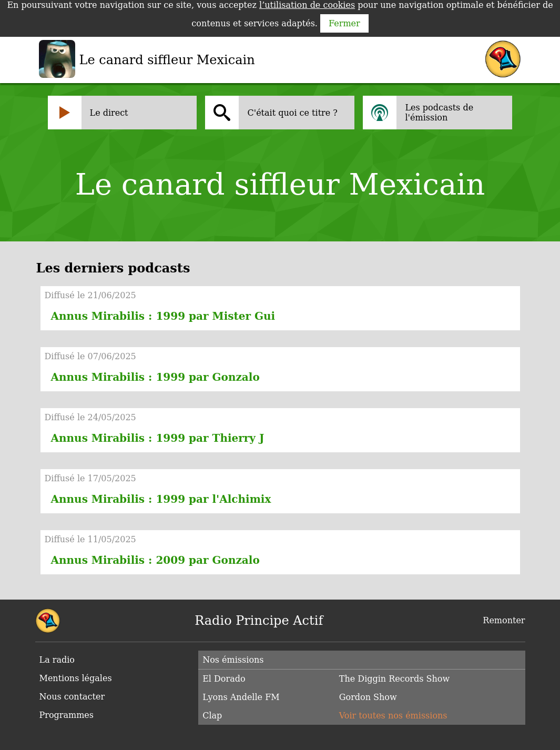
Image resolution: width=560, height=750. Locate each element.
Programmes (67, 715)
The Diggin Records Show (394, 679)
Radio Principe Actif (259, 621)
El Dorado (224, 679)
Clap (212, 716)
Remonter (504, 620)
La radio (57, 660)
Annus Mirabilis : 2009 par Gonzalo (155, 560)
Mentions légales (76, 678)
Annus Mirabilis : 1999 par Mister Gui (163, 316)
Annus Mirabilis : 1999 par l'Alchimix (161, 499)
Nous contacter (72, 697)
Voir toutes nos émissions (393, 716)
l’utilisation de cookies (307, 5)
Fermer (344, 23)
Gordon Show (368, 697)
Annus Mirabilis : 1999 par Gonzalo (155, 377)
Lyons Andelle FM (241, 697)
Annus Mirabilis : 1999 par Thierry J (158, 438)
